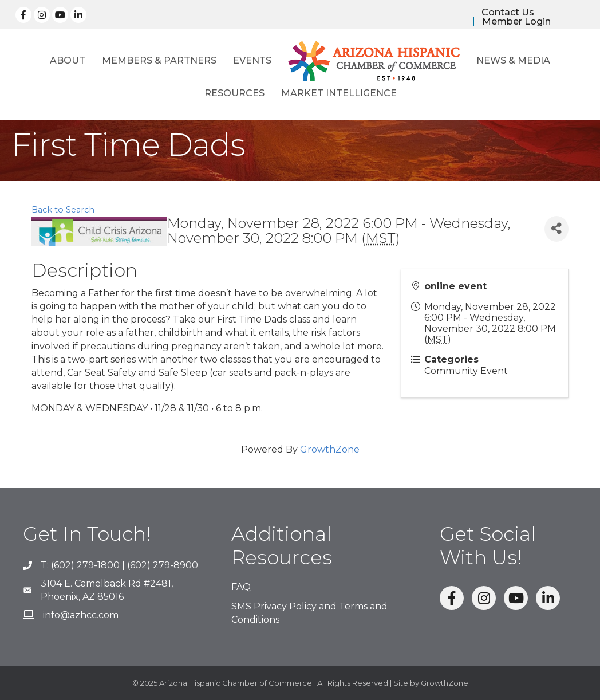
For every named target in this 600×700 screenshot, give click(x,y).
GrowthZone (330, 449)
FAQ (241, 587)
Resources (234, 93)
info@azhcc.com (81, 615)
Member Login (516, 22)
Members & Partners (159, 60)
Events (252, 60)
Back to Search (63, 210)
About (68, 60)
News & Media (513, 60)
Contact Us (508, 13)
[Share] (556, 229)
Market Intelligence (339, 93)
